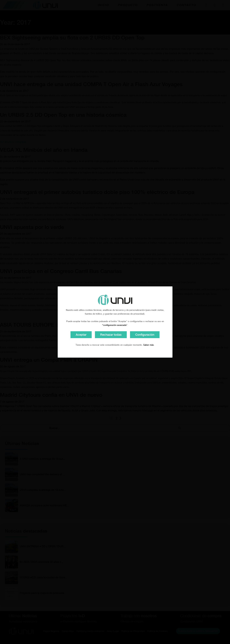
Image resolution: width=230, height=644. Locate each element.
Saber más (149, 345)
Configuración (145, 335)
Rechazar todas (111, 335)
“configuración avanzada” (115, 325)
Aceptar (81, 335)
